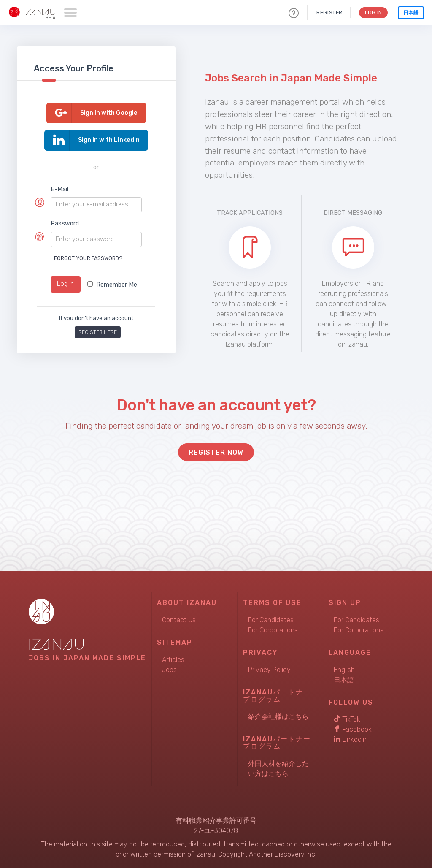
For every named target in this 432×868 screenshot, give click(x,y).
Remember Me (112, 285)
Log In (373, 12)
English (344, 670)
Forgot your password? (88, 258)
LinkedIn (350, 739)
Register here (98, 332)
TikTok (347, 719)
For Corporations (273, 630)
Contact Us (179, 620)
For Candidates (271, 620)
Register (328, 12)
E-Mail (59, 189)
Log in (65, 284)
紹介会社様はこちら (278, 717)
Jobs (169, 670)
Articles (173, 660)
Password (65, 224)
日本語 (411, 13)
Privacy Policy (269, 670)
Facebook (353, 729)
